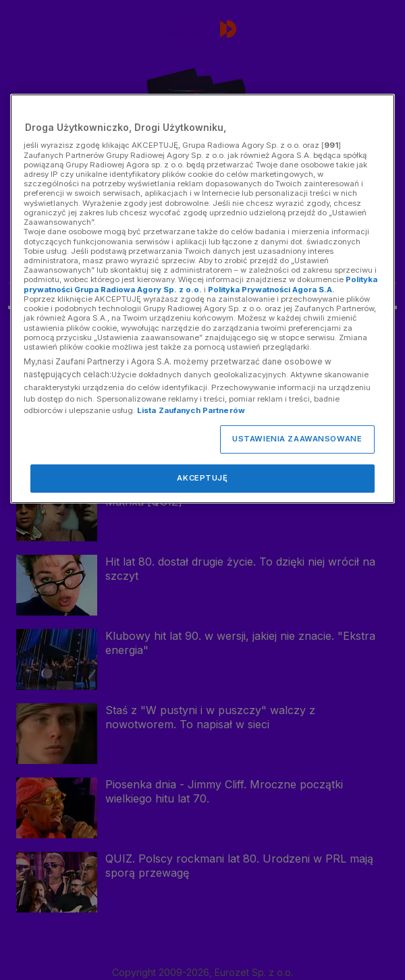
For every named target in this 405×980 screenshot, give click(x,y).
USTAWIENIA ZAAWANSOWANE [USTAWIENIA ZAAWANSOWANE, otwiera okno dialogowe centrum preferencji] (297, 439)
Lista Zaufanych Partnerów (191, 410)
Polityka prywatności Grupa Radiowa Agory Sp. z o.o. (200, 285)
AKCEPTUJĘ (202, 478)
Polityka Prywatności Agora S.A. (271, 290)
